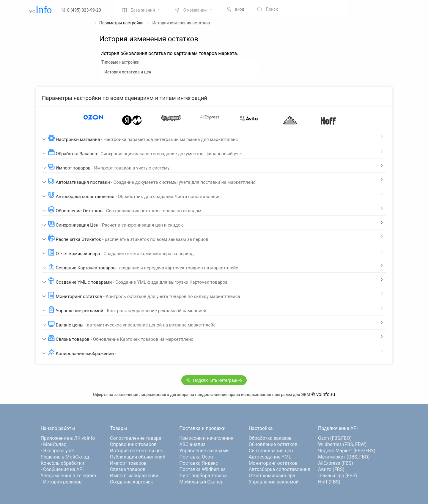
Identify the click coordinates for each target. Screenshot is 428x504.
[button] (214, 137)
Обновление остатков (273, 444)
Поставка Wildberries (202, 469)
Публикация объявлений (138, 457)
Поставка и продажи (202, 428)
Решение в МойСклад (65, 457)
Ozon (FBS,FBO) (335, 438)
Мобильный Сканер (201, 482)
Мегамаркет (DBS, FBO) (344, 457)
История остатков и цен (128, 72)
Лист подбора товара (203, 476)
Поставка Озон (196, 457)
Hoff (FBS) (329, 482)
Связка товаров (128, 469)
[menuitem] (141, 10)
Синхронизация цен (271, 451)
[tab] (214, 137)
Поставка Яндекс (199, 463)
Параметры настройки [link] (122, 23)
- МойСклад (54, 444)
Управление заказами (204, 451)
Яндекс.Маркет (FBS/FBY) (347, 451)
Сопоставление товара (136, 438)
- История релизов (61, 482)
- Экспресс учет (58, 451)
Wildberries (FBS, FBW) (342, 444)
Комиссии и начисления (206, 438)
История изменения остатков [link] (181, 23)
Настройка (261, 428)
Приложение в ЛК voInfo (68, 438)
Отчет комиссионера (272, 476)
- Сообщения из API (62, 469)
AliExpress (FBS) (336, 463)
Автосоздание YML (270, 457)
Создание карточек (132, 482)
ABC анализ (192, 444)
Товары (118, 428)
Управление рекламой (274, 482)
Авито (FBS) (331, 469)
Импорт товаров (128, 463)
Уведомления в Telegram (69, 476)
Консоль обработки (63, 463)
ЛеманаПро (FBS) (337, 476)
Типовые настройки (120, 62)
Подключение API (338, 428)
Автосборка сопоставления (280, 469)
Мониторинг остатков (273, 463)
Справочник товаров (133, 444)
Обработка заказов (270, 438)
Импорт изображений (134, 476)
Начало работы (58, 428)
